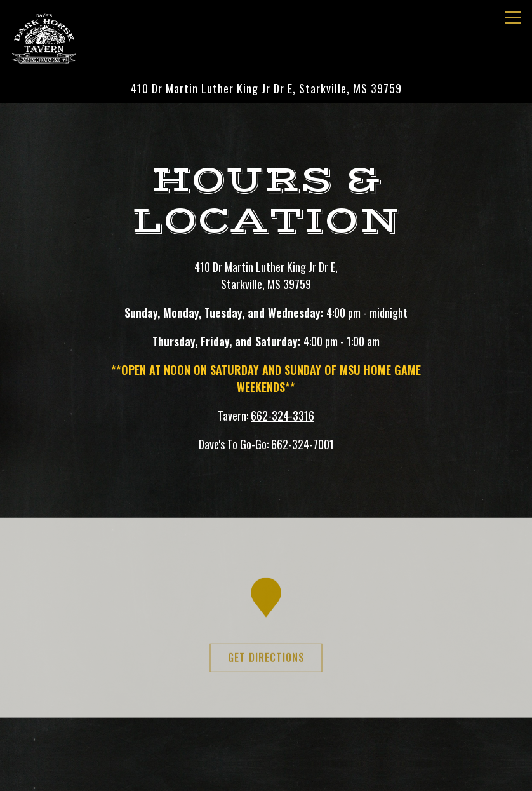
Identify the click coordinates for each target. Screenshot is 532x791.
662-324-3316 (283, 416)
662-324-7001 (303, 444)
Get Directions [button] (266, 660)
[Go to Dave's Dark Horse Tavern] (266, 89)
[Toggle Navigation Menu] (513, 17)
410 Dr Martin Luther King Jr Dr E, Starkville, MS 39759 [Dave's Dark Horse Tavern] (266, 275)
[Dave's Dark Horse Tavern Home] (55, 37)
